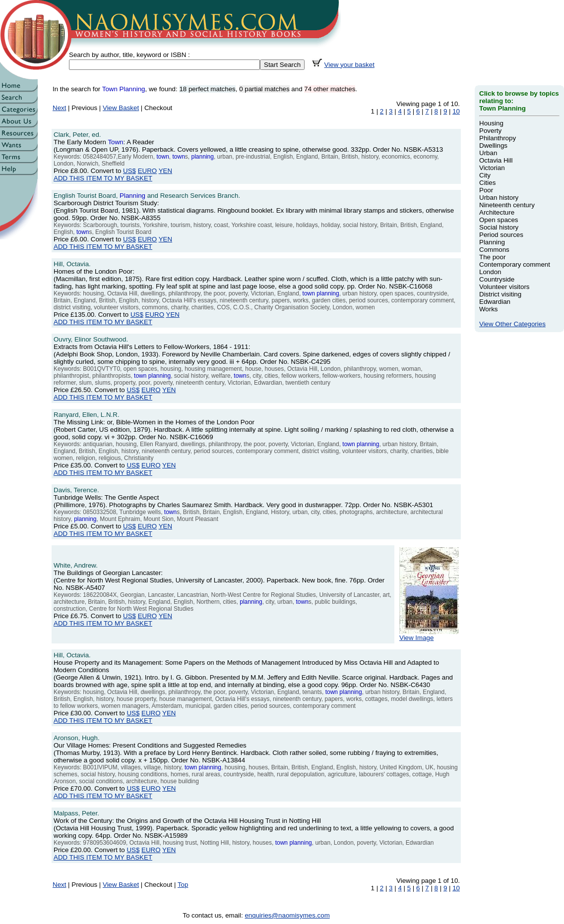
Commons (494, 250)
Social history (499, 227)
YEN (165, 171)
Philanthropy (498, 138)
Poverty (490, 131)
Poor (486, 190)
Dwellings (493, 145)
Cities (487, 183)
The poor (492, 257)
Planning (492, 242)
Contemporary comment (515, 264)
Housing (491, 123)
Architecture (497, 212)
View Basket (121, 108)
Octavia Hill (496, 160)
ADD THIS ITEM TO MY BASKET (103, 178)
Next (59, 108)
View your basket (349, 65)
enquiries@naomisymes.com (287, 915)
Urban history (499, 198)
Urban (488, 153)
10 (456, 111)
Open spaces (499, 220)
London (490, 272)
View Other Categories (512, 324)
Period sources (501, 235)
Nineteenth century (507, 205)
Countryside (497, 279)
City (485, 175)
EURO (148, 171)
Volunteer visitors (504, 287)
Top (183, 885)
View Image (429, 635)
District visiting (500, 294)
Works (489, 309)
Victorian (492, 168)
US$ (129, 171)
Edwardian (495, 302)
